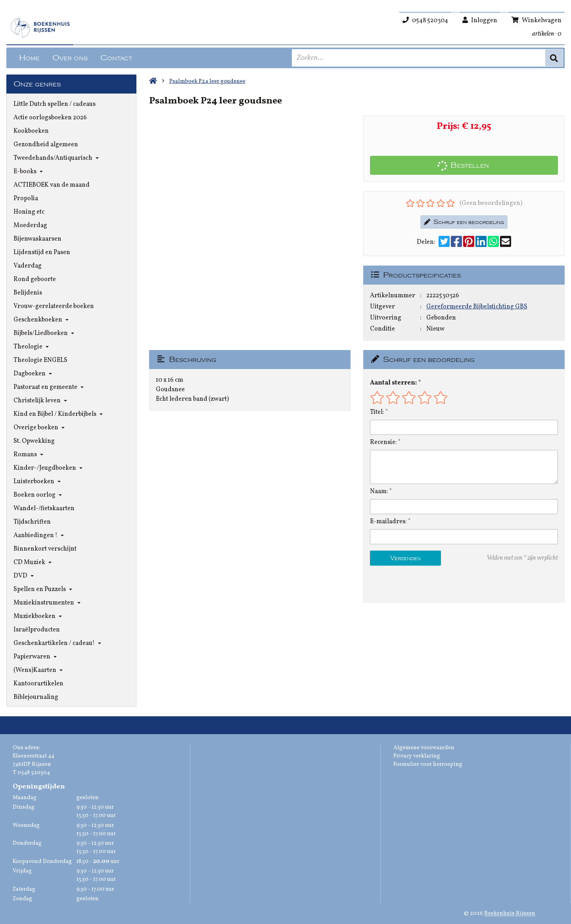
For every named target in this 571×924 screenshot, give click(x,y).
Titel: (377, 412)
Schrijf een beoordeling (464, 222)
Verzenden (405, 558)
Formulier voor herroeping (428, 764)
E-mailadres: (388, 522)
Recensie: (383, 442)
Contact (116, 58)
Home (29, 58)
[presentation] (421, 584)
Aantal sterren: (393, 383)
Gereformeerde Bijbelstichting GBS (477, 307)
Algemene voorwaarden (424, 748)
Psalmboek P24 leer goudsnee (207, 81)
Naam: (379, 492)
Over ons (70, 58)
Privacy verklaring (417, 756)
